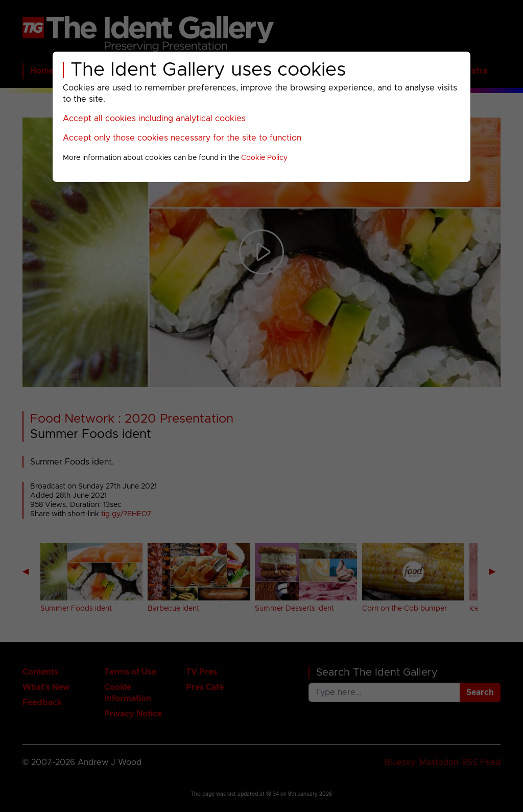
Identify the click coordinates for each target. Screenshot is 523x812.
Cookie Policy (264, 158)
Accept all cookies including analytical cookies (154, 119)
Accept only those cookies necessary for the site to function (182, 138)
